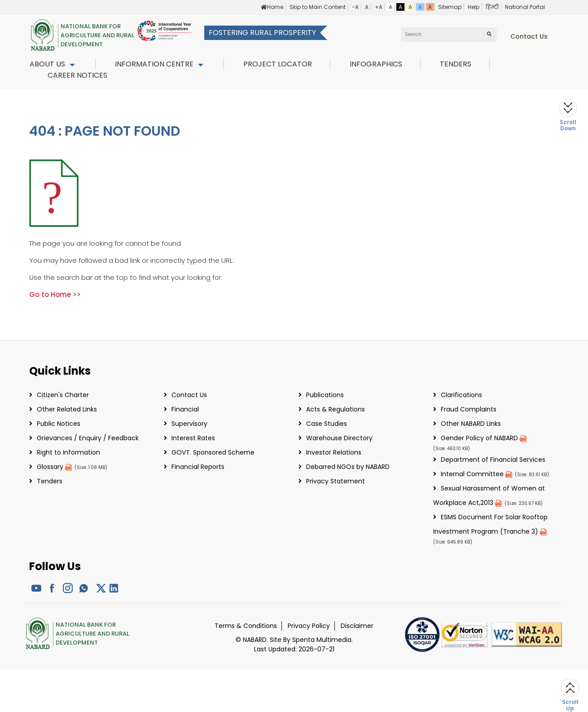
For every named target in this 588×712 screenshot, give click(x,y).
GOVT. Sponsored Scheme (213, 452)
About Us (47, 64)
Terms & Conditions (246, 626)
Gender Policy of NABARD (484, 438)
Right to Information (68, 452)
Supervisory (189, 424)
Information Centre (154, 64)
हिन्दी (492, 7)
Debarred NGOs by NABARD (348, 467)
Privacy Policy (309, 626)
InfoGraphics (376, 64)
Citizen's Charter (63, 395)
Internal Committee (476, 474)
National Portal (525, 7)
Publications (325, 395)
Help (474, 7)
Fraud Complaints (469, 409)
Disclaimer (357, 626)
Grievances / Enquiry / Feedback (88, 438)
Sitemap (450, 7)
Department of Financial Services (493, 460)
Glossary (54, 467)
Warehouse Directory (339, 438)
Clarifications (461, 395)
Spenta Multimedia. (323, 640)
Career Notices (77, 75)
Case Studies (327, 424)
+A (379, 7)
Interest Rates (193, 438)
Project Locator (278, 64)
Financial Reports (198, 467)
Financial (185, 409)
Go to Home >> (55, 294)
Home (272, 7)
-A (355, 7)
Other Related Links (67, 409)
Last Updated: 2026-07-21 (294, 649)
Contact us (529, 36)
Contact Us (189, 395)
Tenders (456, 64)
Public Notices (59, 424)
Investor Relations (334, 452)
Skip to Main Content (318, 7)
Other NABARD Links (471, 424)
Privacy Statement (336, 481)
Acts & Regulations (336, 409)
